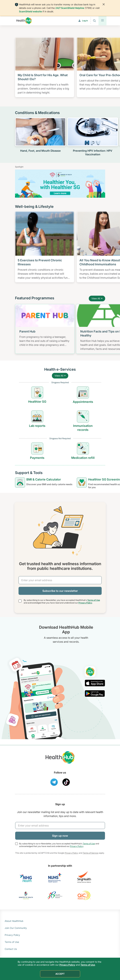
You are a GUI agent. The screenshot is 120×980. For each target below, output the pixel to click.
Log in (85, 21)
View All (97, 298)
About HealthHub (14, 921)
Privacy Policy (85, 603)
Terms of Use (94, 600)
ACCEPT (60, 974)
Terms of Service (91, 853)
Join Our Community (16, 928)
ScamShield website (30, 11)
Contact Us (11, 949)
